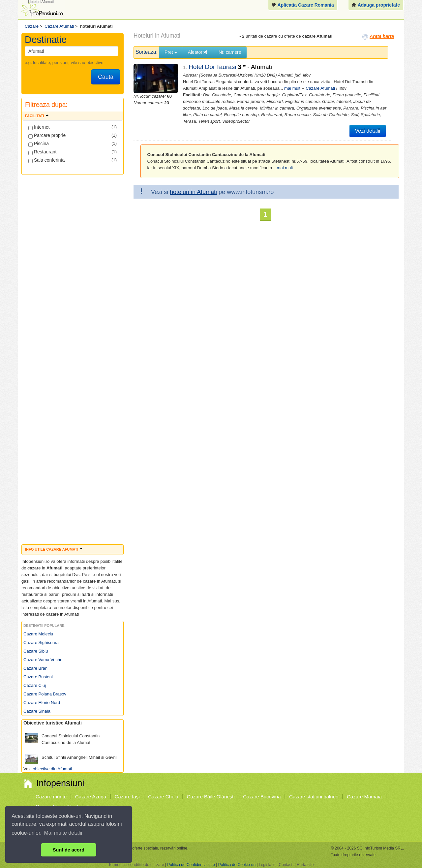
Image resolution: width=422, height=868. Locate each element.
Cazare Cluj (35, 685)
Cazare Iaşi (127, 797)
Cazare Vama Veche (43, 660)
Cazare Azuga (91, 797)
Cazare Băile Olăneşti (211, 797)
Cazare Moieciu (38, 634)
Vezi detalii (368, 131)
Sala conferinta (46, 160)
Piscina (39, 144)
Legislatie (267, 865)
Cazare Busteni (38, 677)
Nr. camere (230, 52)
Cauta (106, 77)
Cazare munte (51, 797)
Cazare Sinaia (37, 711)
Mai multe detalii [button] (63, 833)
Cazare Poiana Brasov (45, 694)
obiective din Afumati (52, 769)
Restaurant (42, 152)
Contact (285, 865)
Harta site (305, 865)
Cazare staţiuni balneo (314, 797)
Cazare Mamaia (364, 797)
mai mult (292, 88)
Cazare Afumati (320, 88)
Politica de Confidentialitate (191, 865)
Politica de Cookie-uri (237, 865)
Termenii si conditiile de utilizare (136, 865)
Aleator (198, 52)
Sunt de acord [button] (69, 850)
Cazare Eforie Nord (42, 703)
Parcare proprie (47, 136)
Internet (39, 127)
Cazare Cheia (163, 797)
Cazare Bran (35, 668)
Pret (171, 52)
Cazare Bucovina (262, 797)
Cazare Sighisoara (41, 643)
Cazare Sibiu (36, 651)
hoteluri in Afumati (193, 192)
